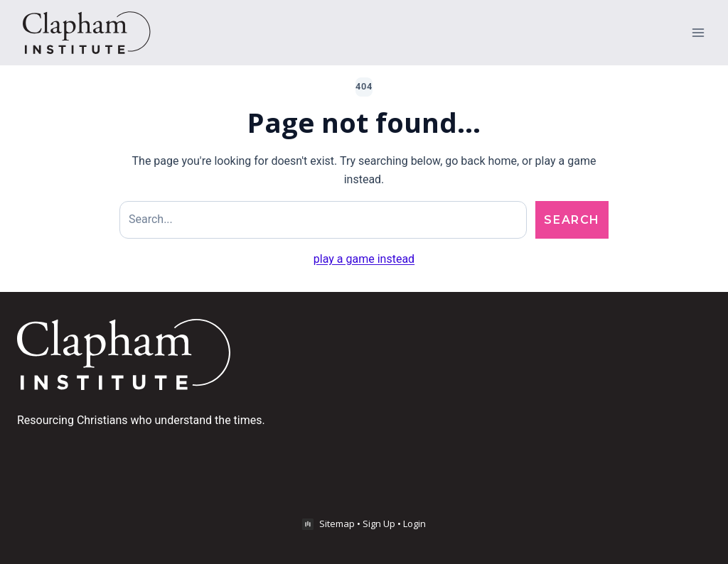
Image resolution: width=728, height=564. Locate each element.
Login (414, 524)
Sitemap (337, 524)
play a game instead (364, 259)
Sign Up (379, 524)
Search (572, 220)
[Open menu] (698, 32)
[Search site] (323, 220)
